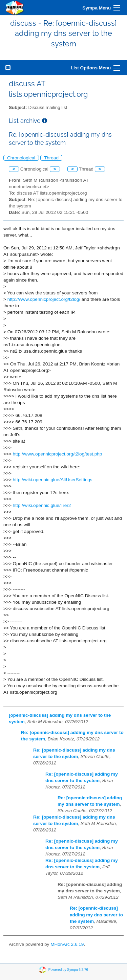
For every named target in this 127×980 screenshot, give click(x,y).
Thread (51, 158)
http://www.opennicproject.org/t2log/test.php (58, 454)
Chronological (21, 158)
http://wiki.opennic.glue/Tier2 (42, 505)
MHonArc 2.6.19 (67, 944)
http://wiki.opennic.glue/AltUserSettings (53, 480)
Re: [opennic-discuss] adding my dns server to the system (96, 915)
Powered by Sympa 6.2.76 (68, 970)
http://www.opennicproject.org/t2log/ (44, 299)
